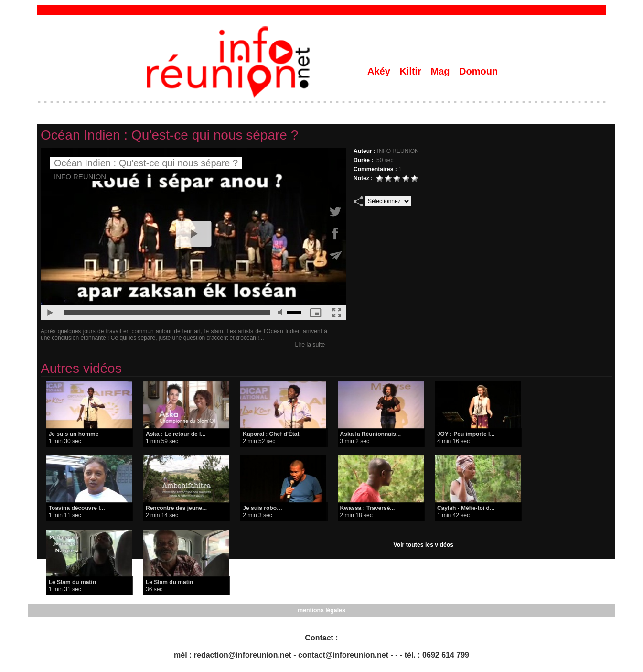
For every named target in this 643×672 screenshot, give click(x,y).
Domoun (478, 71)
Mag (442, 71)
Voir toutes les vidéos (423, 545)
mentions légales (321, 610)
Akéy (380, 71)
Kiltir (412, 71)
